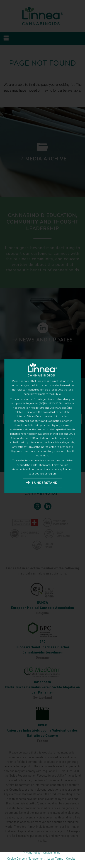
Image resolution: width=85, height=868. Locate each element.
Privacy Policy (32, 853)
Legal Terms (55, 858)
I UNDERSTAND (45, 470)
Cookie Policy (52, 853)
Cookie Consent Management (26, 858)
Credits (71, 858)
